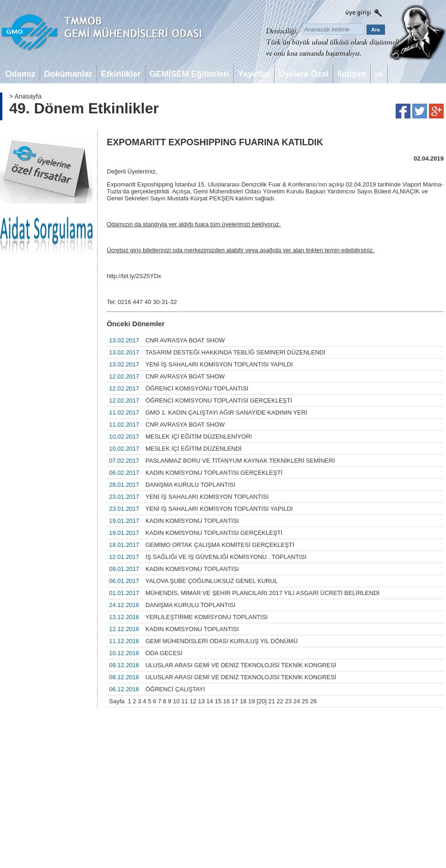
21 (271, 701)
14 (210, 701)
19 (251, 701)
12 (193, 701)
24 (297, 701)
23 (288, 701)
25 (305, 701)
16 (226, 701)
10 (176, 701)
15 (218, 701)
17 (235, 701)
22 (280, 701)
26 (313, 701)
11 (184, 701)
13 (201, 701)
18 (243, 701)
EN (379, 75)
